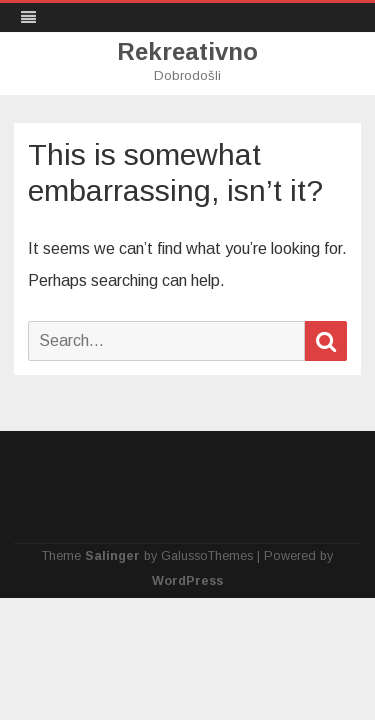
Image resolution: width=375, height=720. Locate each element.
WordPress (187, 581)
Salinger (112, 556)
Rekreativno (187, 52)
